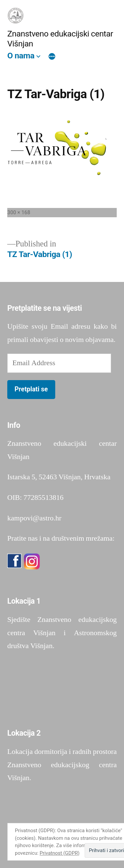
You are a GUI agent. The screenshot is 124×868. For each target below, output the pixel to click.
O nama (21, 56)
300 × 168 (19, 212)
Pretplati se (31, 389)
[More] (52, 57)
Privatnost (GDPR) (60, 853)
